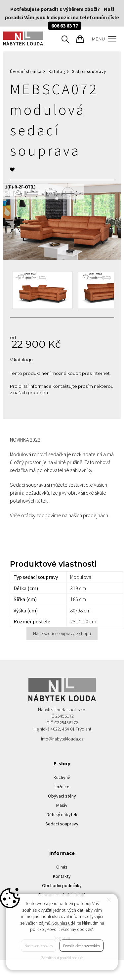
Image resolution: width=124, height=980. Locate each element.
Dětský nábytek (62, 814)
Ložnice (62, 787)
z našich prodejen (29, 393)
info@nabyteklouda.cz (62, 739)
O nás (62, 867)
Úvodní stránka (26, 71)
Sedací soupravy (89, 71)
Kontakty (62, 876)
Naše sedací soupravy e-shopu (62, 633)
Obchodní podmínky (62, 885)
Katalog (57, 71)
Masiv (62, 805)
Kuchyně (62, 777)
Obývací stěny (62, 796)
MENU (104, 39)
